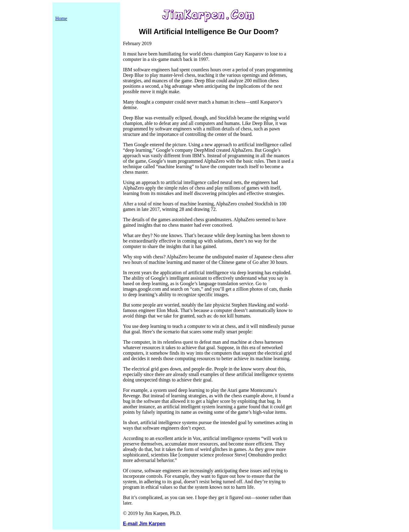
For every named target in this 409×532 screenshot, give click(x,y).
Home (61, 18)
